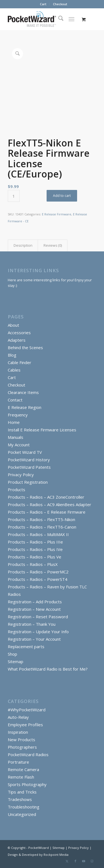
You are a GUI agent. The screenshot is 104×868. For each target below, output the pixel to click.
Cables (14, 370)
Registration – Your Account (34, 639)
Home (14, 422)
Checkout (60, 4)
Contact (15, 400)
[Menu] (71, 19)
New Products (21, 740)
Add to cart (62, 196)
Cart (43, 4)
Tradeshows (20, 799)
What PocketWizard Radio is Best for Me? (48, 669)
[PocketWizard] (43, 19)
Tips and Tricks (22, 792)
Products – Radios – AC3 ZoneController (46, 497)
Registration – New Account (34, 609)
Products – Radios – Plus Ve (35, 557)
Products (17, 490)
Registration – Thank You (32, 624)
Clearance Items (23, 392)
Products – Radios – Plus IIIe (35, 542)
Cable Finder (20, 362)
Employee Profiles (25, 725)
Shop (12, 654)
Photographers (22, 747)
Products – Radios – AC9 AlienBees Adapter (50, 504)
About (13, 325)
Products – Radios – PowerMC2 (38, 572)
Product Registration (28, 482)
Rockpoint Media (56, 855)
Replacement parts (26, 647)
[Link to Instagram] (92, 861)
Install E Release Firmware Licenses (42, 430)
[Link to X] (67, 861)
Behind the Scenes (25, 347)
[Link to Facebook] (75, 861)
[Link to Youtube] (84, 861)
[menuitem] (43, 4)
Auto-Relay (18, 717)
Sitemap (16, 661)
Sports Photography (27, 784)
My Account (19, 445)
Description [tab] (23, 245)
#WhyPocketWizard (27, 710)
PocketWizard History (29, 460)
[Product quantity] (14, 196)
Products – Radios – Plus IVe (35, 549)
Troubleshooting (24, 807)
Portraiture (18, 762)
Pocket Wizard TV (25, 452)
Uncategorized (22, 814)
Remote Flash (21, 777)
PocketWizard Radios (28, 754)
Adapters (17, 340)
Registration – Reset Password (38, 617)
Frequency (18, 415)
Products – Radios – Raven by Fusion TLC (47, 587)
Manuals (16, 437)
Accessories (19, 333)
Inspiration (18, 732)
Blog (12, 355)
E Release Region (25, 407)
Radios (14, 594)
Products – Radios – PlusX (33, 564)
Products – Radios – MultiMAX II (38, 534)
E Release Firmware (57, 214)
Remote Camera (23, 769)
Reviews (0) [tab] (53, 245)
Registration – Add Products (35, 602)
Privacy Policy (21, 475)
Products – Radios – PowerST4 (38, 579)
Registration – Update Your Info (38, 632)
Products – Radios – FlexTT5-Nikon (41, 519)
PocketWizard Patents (29, 467)
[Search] (58, 19)
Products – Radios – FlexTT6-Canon (42, 527)
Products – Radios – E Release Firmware (47, 512)
